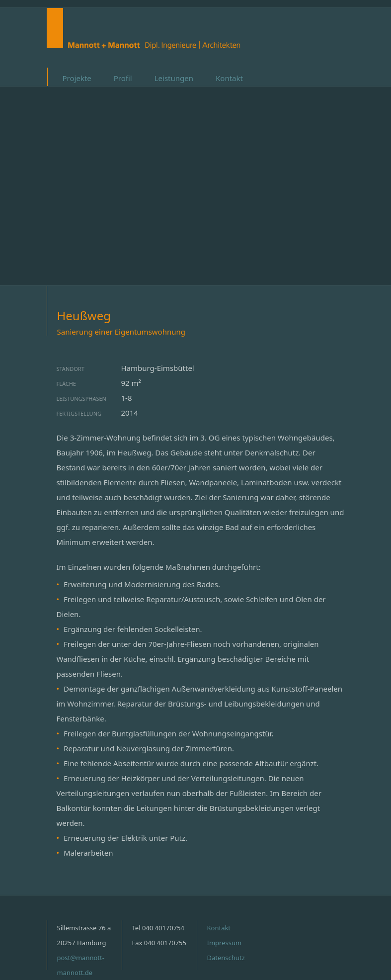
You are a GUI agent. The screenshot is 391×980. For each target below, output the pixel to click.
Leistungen (174, 78)
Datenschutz (226, 958)
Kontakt (229, 78)
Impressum (225, 943)
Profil (123, 78)
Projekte (77, 78)
